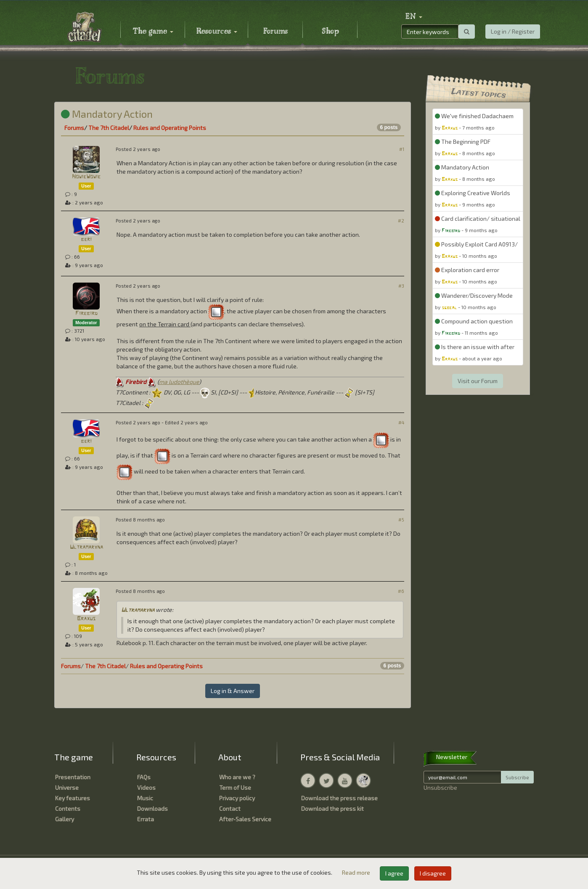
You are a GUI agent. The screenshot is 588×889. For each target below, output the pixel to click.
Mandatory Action (107, 114)
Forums (275, 32)
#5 (401, 520)
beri (86, 239)
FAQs (144, 777)
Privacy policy (237, 798)
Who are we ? (237, 777)
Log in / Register (513, 31)
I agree (394, 873)
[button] (414, 17)
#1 (402, 149)
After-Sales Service (245, 819)
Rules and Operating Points (170, 128)
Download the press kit (332, 808)
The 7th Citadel (109, 128)
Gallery (65, 819)
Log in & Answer (233, 691)
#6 (401, 591)
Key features (73, 798)
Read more (357, 872)
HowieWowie (86, 177)
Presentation (73, 777)
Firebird (86, 314)
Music (145, 798)
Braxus (86, 619)
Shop (330, 32)
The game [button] (153, 32)
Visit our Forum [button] (478, 381)
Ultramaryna (86, 547)
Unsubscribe (440, 787)
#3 (401, 286)
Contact (230, 808)
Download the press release (339, 798)
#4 (401, 422)
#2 (401, 221)
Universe (67, 787)
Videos (146, 787)
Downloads (152, 808)
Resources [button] (217, 32)
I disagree (433, 873)
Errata (146, 819)
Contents (68, 808)
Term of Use (235, 787)
